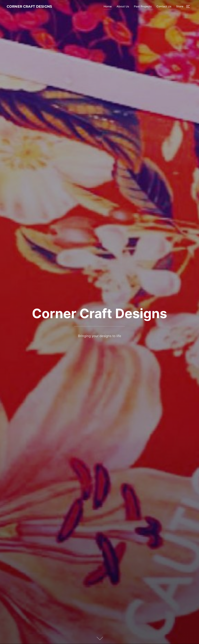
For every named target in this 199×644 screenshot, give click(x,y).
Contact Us (164, 11)
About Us (123, 11)
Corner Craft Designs (25, 11)
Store (180, 11)
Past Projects (143, 11)
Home (108, 11)
